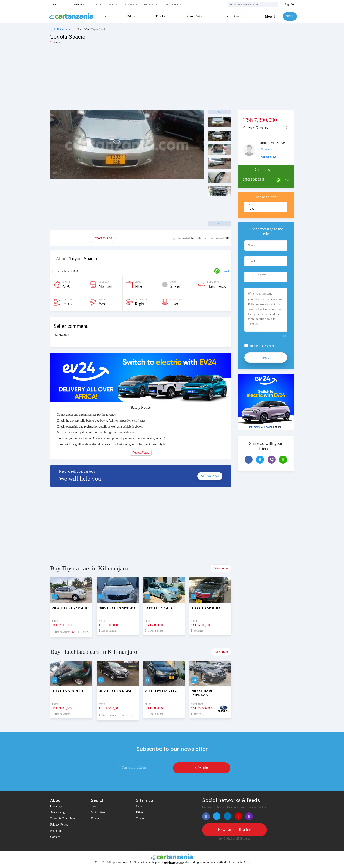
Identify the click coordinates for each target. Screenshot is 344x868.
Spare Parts (193, 16)
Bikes (131, 16)
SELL (289, 16)
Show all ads (268, 149)
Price (250, 205)
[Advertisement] (111, 79)
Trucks (160, 16)
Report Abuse (141, 453)
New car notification (235, 830)
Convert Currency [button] (256, 128)
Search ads (174, 5)
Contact (131, 5)
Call (227, 271)
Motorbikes (98, 812)
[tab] (266, 128)
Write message (269, 157)
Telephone (261, 275)
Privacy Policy (59, 825)
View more (221, 568)
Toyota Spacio (99, 29)
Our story (56, 806)
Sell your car (210, 476)
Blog (99, 5)
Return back (62, 29)
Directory (152, 5)
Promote (70, 238)
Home (80, 29)
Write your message (260, 294)
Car (87, 29)
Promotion (57, 831)
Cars (103, 16)
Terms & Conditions (63, 819)
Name (251, 245)
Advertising (57, 812)
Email (251, 261)
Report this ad (102, 238)
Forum (114, 5)
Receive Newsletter (262, 346)
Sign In (289, 4)
